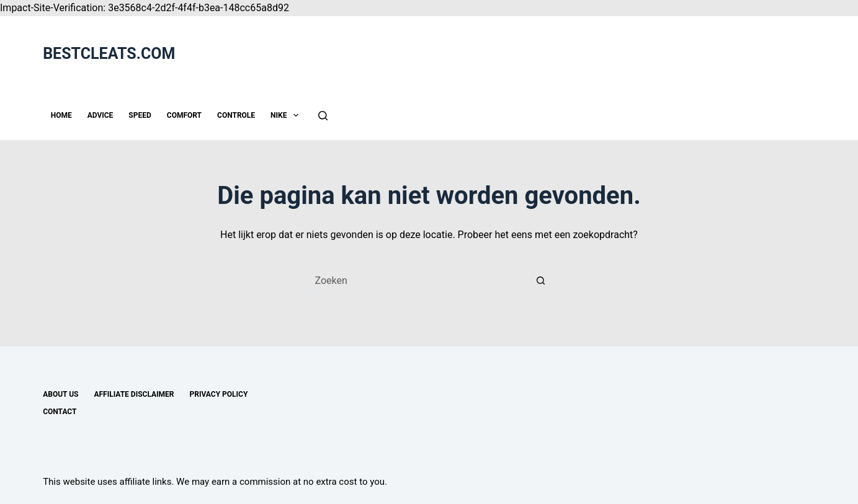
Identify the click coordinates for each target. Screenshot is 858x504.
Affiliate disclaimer (134, 394)
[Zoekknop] (541, 281)
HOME (61, 115)
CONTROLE (236, 115)
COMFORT (184, 115)
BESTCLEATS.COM (109, 54)
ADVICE (101, 115)
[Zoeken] (323, 116)
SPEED (140, 115)
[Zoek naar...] (417, 281)
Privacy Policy (219, 394)
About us (60, 394)
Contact (60, 412)
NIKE (287, 115)
